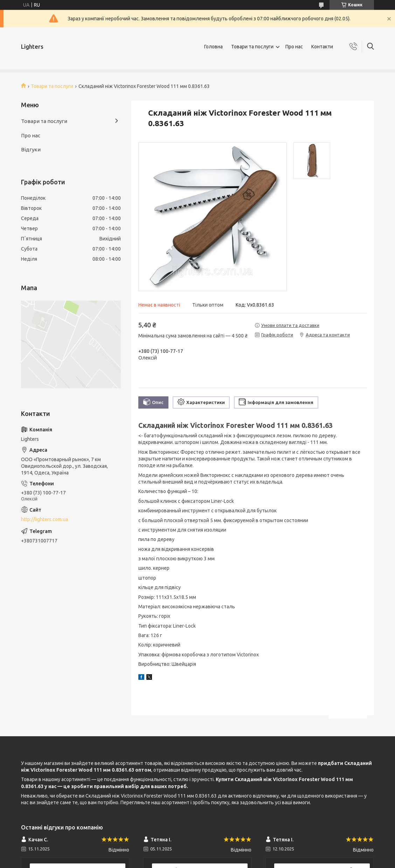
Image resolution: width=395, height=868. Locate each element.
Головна (213, 47)
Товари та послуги (252, 47)
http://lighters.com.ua (44, 519)
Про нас (294, 47)
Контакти (322, 47)
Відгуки (31, 149)
